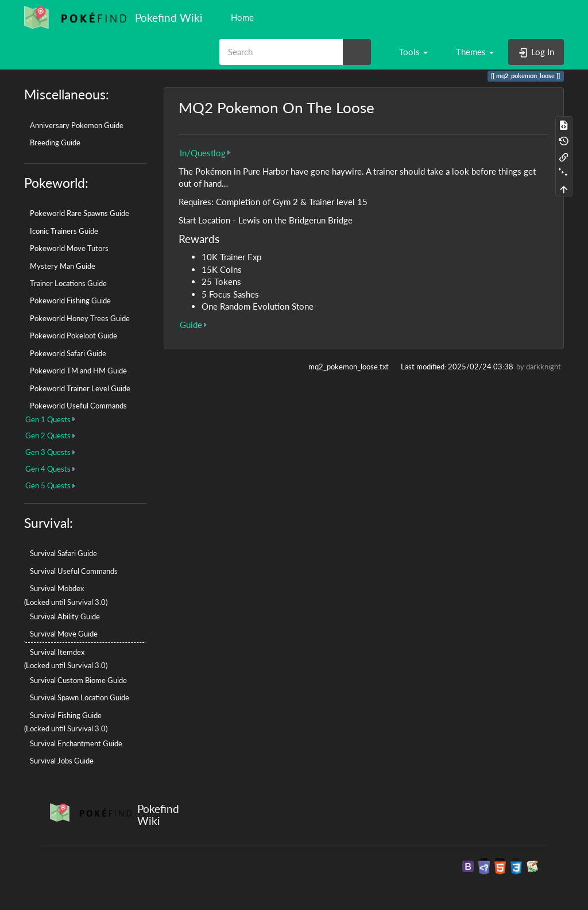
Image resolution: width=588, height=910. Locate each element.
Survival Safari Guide (63, 553)
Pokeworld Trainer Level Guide (80, 388)
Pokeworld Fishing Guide (70, 300)
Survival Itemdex (57, 652)
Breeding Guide (55, 142)
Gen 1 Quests (48, 419)
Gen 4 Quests (48, 469)
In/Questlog (203, 153)
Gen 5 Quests (48, 485)
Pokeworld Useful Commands (78, 406)
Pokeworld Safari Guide (68, 353)
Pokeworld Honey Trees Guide (80, 318)
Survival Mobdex (57, 588)
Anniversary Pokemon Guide (77, 125)
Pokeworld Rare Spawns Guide (80, 213)
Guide (191, 325)
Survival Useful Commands (74, 571)
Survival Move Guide (64, 634)
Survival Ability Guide (65, 616)
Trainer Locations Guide (68, 283)
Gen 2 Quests (48, 435)
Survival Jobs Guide (62, 761)
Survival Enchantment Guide (76, 743)
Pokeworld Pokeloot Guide (73, 336)
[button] (408, 52)
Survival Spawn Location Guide (80, 697)
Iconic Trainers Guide (64, 231)
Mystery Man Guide (63, 266)
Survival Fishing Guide (66, 715)
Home (241, 17)
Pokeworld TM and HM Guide (78, 371)
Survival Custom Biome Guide (78, 680)
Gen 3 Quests (48, 452)
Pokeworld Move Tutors (69, 248)
